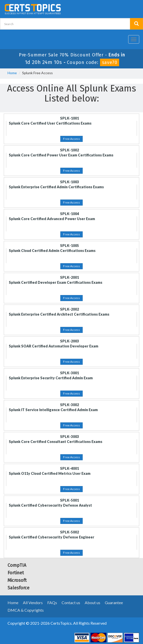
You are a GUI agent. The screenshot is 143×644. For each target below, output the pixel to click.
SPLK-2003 (69, 341)
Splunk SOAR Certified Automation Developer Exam (54, 346)
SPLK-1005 (69, 246)
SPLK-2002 (69, 309)
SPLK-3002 (69, 405)
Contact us (71, 603)
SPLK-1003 (69, 182)
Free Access (71, 139)
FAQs (52, 603)
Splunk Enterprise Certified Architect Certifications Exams (59, 314)
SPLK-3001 (69, 373)
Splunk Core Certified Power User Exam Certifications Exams (61, 155)
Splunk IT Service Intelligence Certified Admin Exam (53, 410)
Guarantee (114, 603)
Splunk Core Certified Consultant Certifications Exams (56, 442)
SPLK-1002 (69, 150)
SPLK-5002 (69, 532)
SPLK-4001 (69, 468)
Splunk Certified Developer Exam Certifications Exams (56, 282)
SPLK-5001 (69, 500)
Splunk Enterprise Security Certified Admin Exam (51, 378)
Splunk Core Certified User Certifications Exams (50, 123)
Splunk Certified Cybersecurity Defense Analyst (50, 505)
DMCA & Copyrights (26, 610)
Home (12, 73)
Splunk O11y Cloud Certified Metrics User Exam (50, 473)
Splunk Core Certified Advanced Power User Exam (52, 219)
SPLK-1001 (69, 118)
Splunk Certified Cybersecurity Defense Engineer (52, 537)
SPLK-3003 (69, 437)
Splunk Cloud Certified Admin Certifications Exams (52, 251)
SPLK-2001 (69, 277)
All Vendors (33, 603)
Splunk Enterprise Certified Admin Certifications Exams (56, 187)
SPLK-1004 (69, 214)
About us (92, 603)
